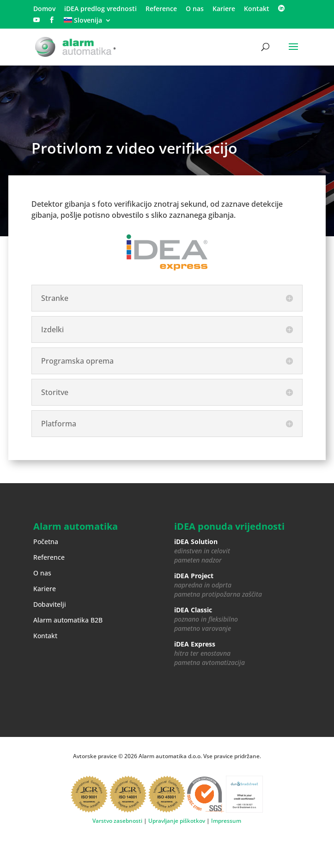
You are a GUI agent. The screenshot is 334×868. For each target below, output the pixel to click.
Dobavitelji (50, 604)
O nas (195, 9)
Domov (44, 9)
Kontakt (257, 9)
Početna (46, 542)
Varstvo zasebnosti (117, 821)
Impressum (226, 821)
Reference (161, 9)
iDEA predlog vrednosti (100, 9)
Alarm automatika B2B (68, 620)
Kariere (224, 9)
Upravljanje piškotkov (177, 821)
